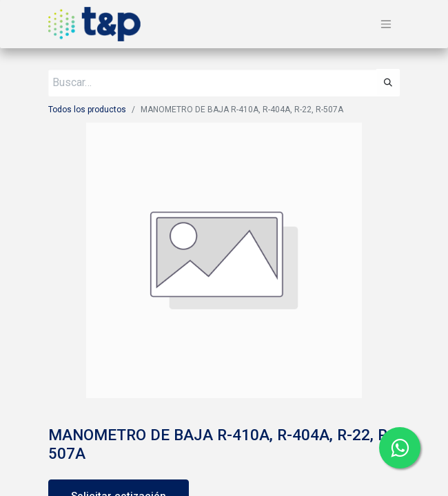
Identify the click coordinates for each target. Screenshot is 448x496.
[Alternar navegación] (386, 24)
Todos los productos (87, 110)
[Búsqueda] (388, 83)
